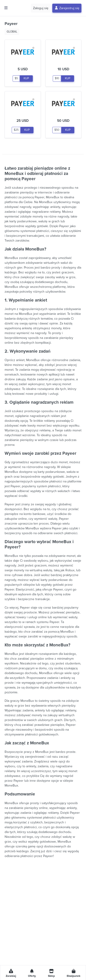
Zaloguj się (41, 8)
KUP (26, 78)
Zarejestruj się (67, 8)
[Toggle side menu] (6, 8)
